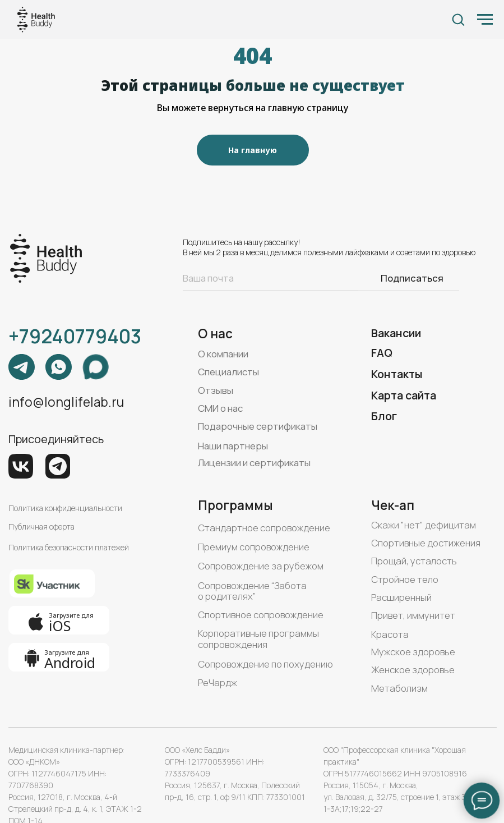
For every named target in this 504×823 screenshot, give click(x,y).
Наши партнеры (233, 446)
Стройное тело (405, 579)
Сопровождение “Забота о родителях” (252, 591)
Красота (390, 634)
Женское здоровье (413, 670)
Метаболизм (399, 688)
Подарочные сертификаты (258, 426)
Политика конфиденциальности (65, 508)
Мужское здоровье (413, 652)
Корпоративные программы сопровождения (258, 639)
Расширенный (401, 597)
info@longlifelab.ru (66, 402)
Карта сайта (404, 395)
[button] (458, 19)
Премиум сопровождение (254, 547)
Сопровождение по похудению (265, 664)
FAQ (382, 353)
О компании (223, 354)
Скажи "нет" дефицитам (424, 525)
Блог (384, 416)
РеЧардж (218, 682)
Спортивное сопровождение (261, 615)
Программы (235, 505)
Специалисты (228, 372)
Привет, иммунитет (413, 615)
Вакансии (396, 333)
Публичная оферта (41, 527)
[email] (271, 278)
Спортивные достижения (426, 543)
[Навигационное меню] (485, 20)
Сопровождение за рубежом (261, 566)
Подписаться (412, 278)
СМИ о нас (220, 408)
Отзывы (216, 390)
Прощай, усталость (414, 561)
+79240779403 (75, 336)
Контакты (397, 374)
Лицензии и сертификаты (254, 463)
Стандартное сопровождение (264, 528)
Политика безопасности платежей (69, 547)
